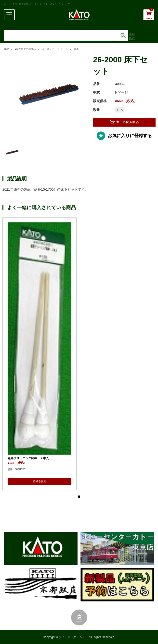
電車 (76, 49)
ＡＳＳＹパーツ (51, 49)
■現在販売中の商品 (25, 49)
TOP (6, 49)
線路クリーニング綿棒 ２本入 (28, 458)
